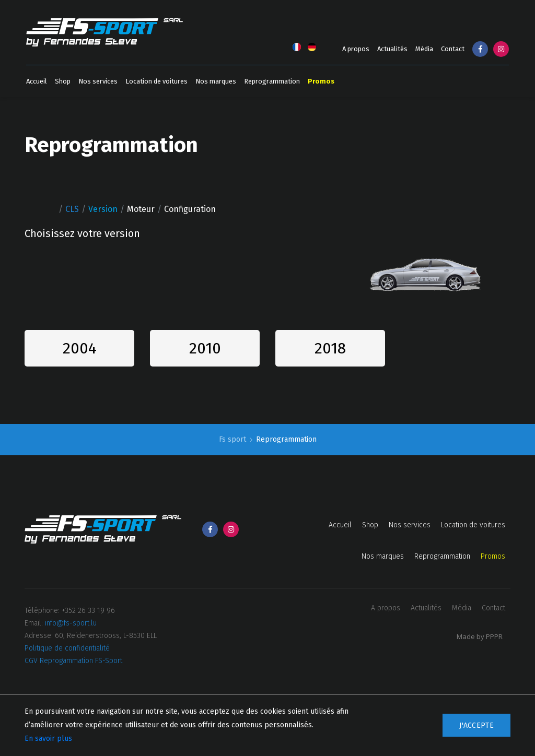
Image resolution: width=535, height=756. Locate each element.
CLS (72, 209)
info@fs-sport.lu (71, 623)
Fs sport (234, 439)
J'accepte (476, 725)
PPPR (494, 636)
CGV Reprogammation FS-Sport (73, 661)
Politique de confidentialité (67, 648)
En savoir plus (48, 739)
